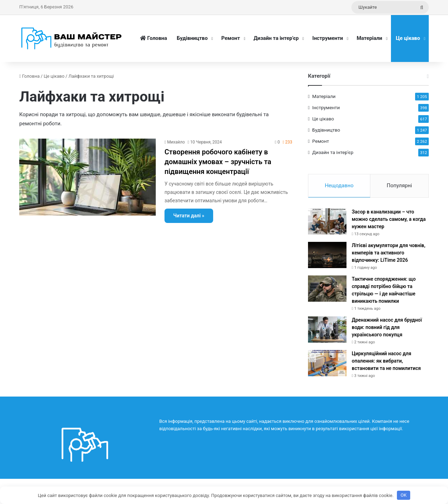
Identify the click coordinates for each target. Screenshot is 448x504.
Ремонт (230, 38)
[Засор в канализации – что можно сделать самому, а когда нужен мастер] (327, 221)
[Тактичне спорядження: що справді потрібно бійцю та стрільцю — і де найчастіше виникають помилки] (327, 289)
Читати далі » (189, 216)
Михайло (176, 142)
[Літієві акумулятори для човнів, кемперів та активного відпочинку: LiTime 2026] (327, 255)
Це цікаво (408, 38)
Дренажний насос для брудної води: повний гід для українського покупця (387, 327)
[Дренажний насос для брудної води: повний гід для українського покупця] (327, 330)
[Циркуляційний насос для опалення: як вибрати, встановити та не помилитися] (327, 363)
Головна (153, 38)
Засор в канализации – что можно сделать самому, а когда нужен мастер (389, 219)
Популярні (399, 185)
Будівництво (192, 38)
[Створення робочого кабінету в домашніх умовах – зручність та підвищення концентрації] (87, 177)
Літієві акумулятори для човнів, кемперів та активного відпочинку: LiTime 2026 (388, 253)
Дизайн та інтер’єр (276, 38)
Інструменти (328, 38)
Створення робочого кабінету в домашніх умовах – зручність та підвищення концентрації (218, 162)
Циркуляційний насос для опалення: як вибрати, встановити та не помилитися (386, 361)
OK (403, 495)
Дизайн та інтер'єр (333, 152)
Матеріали (369, 38)
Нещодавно (339, 185)
